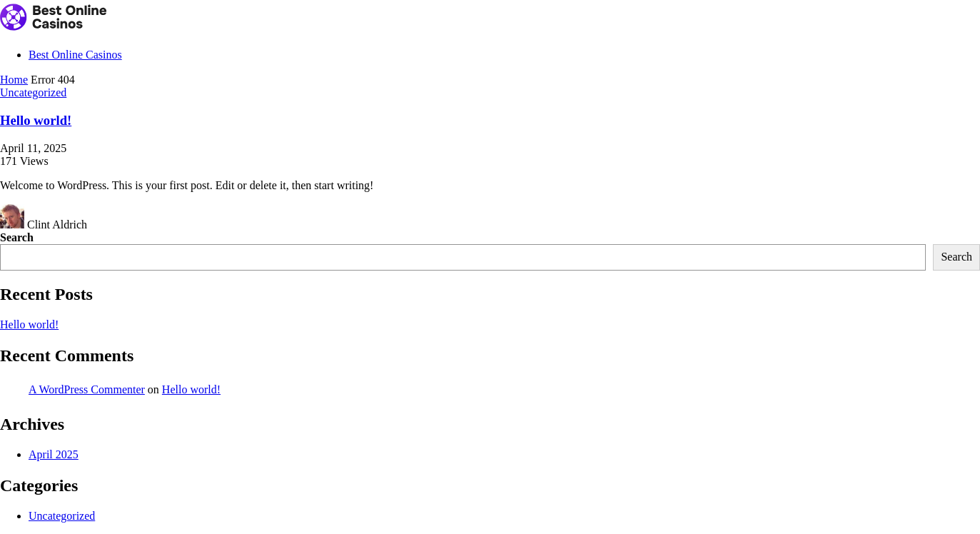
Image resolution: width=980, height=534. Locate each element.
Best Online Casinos (75, 55)
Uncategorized (33, 92)
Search (17, 237)
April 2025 (54, 454)
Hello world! (36, 120)
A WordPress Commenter (87, 389)
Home (14, 80)
